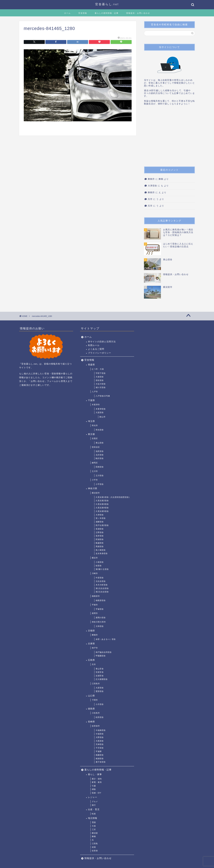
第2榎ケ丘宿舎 (102, 569)
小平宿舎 (100, 484)
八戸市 (95, 392)
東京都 (91, 434)
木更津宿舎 (101, 409)
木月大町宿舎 (102, 585)
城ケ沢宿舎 (101, 387)
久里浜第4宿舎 (102, 508)
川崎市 (95, 573)
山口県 (91, 696)
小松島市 (96, 713)
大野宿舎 (100, 737)
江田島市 (96, 684)
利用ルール (94, 345)
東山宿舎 (100, 443)
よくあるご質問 (96, 349)
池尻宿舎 (100, 451)
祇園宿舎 (100, 755)
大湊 (94, 826)
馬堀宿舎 (100, 547)
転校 (94, 814)
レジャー (93, 797)
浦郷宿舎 (100, 522)
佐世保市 (96, 726)
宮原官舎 (100, 672)
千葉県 (91, 400)
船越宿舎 (100, 543)
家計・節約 (97, 779)
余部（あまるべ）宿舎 (106, 639)
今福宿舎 (100, 734)
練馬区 (95, 463)
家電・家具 (97, 782)
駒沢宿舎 (100, 458)
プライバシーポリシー (100, 353)
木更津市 (96, 405)
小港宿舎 (100, 562)
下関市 (95, 700)
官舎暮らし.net (107, 4)
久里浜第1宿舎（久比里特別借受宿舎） (113, 497)
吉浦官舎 (100, 676)
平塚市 (95, 605)
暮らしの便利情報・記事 (107, 13)
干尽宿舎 (100, 748)
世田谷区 (96, 447)
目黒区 (95, 438)
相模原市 (96, 596)
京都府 (91, 631)
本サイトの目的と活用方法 (102, 342)
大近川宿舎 (101, 384)
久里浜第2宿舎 (102, 501)
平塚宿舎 (100, 609)
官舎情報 (83, 13)
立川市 (95, 471)
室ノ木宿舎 (101, 518)
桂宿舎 (99, 566)
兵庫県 (91, 644)
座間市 (95, 613)
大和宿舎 (100, 626)
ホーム (67, 13)
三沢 (94, 830)
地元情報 (93, 818)
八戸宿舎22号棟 (103, 396)
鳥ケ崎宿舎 (101, 550)
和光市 (95, 425)
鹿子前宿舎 (101, 762)
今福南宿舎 (101, 730)
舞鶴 (94, 836)
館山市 (103, 417)
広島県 (91, 660)
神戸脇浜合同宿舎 (104, 652)
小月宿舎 (100, 704)
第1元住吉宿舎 (102, 588)
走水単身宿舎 (102, 553)
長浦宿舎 (100, 529)
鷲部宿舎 (100, 691)
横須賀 (95, 833)
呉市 (150, 199)
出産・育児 (94, 809)
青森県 (91, 365)
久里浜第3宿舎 (102, 504)
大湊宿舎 (100, 377)
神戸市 (95, 648)
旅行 (94, 805)
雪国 (94, 822)
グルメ (95, 802)
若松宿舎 (100, 380)
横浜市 (95, 558)
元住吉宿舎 (101, 581)
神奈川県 (93, 488)
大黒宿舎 (100, 741)
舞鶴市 (151, 179)
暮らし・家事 (95, 774)
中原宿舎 (100, 578)
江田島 (95, 844)
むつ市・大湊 (98, 369)
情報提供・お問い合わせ (138, 13)
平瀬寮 (99, 751)
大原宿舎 (100, 688)
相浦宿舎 (100, 759)
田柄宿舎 (100, 467)
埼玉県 (91, 421)
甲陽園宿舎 (101, 656)
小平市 (95, 480)
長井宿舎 (100, 536)
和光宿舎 (100, 430)
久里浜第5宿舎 (102, 511)
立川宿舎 (100, 476)
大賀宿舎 (100, 413)
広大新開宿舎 (102, 679)
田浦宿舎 (100, 539)
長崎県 (91, 722)
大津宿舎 (152, 186)
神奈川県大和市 (99, 622)
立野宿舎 (100, 532)
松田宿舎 (100, 717)
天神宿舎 (100, 744)
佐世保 (95, 851)
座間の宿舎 (101, 618)
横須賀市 (96, 493)
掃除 (94, 789)
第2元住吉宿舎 (102, 592)
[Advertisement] (169, 137)
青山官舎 (100, 669)
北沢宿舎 (100, 455)
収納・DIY (97, 793)
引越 (94, 786)
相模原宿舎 (101, 600)
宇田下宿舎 (101, 373)
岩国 (94, 847)
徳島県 (91, 709)
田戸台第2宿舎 (102, 525)
